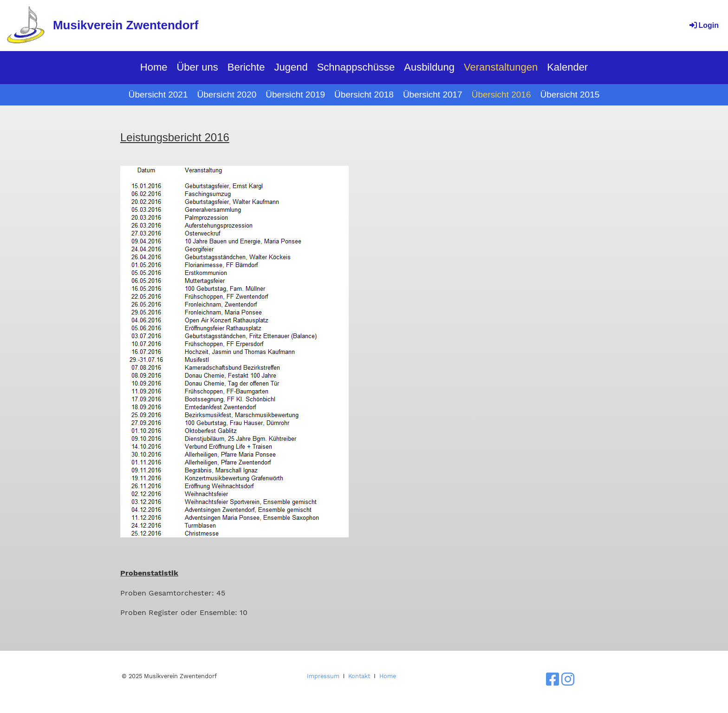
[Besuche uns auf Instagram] (568, 680)
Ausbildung (429, 67)
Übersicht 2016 (501, 95)
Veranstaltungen (501, 67)
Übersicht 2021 (158, 95)
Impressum (323, 676)
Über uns (197, 67)
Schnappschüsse (356, 67)
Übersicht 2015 (570, 95)
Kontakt (359, 676)
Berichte (246, 67)
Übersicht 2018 (364, 95)
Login (703, 25)
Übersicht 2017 (433, 95)
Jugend (291, 67)
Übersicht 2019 (295, 95)
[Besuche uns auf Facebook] (552, 680)
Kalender (567, 67)
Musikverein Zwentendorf (126, 25)
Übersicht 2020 (227, 95)
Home (154, 67)
